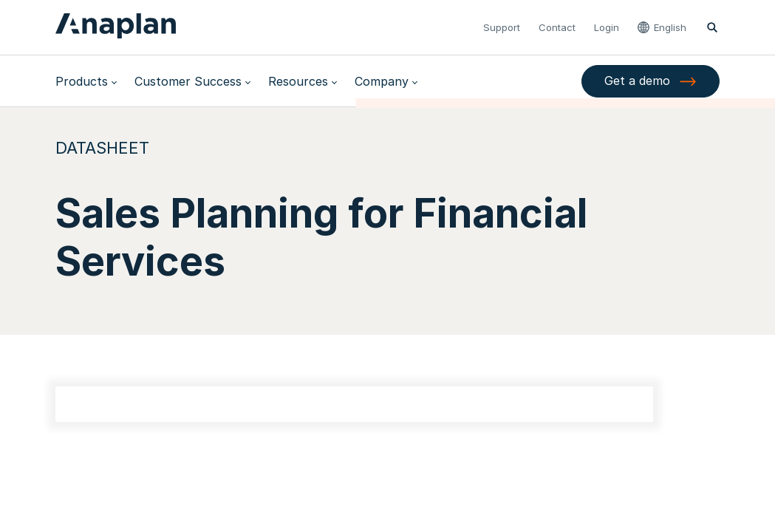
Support (502, 27)
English (670, 27)
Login (607, 27)
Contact (557, 27)
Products (82, 81)
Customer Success (188, 81)
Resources (298, 81)
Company (382, 81)
